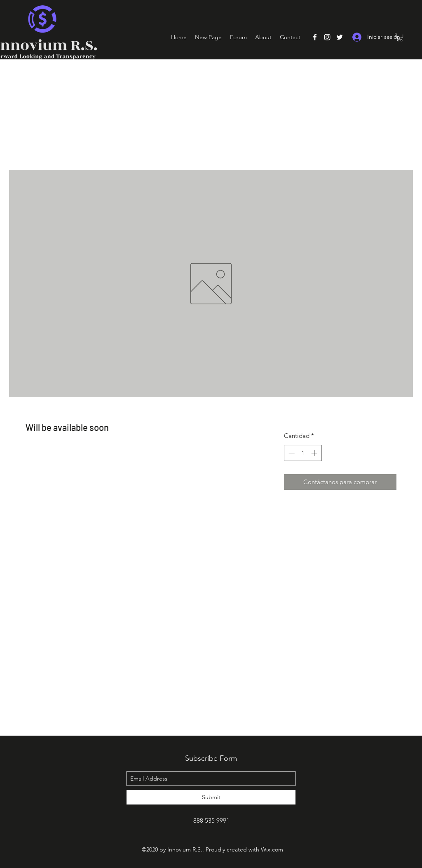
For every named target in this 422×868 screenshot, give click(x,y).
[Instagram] (327, 37)
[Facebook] (315, 37)
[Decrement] (291, 453)
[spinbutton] (303, 453)
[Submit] (211, 797)
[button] (400, 37)
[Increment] (315, 453)
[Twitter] (340, 37)
